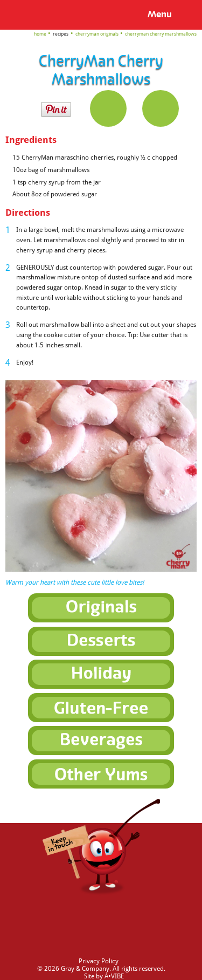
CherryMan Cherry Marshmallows (161, 34)
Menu (160, 14)
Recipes (61, 34)
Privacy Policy (99, 961)
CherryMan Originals (97, 34)
